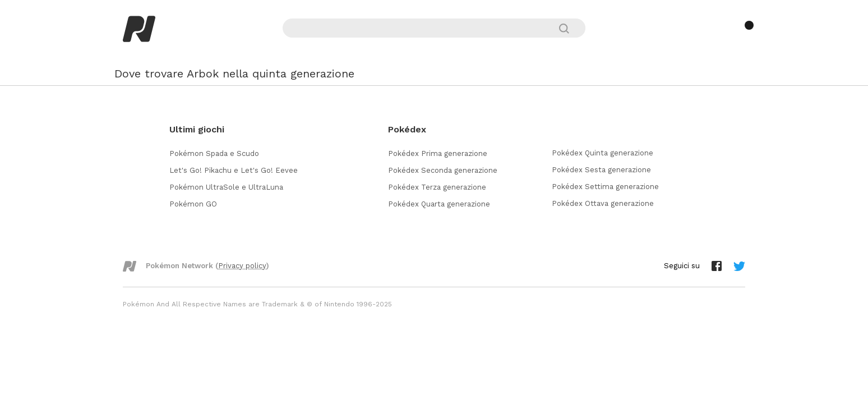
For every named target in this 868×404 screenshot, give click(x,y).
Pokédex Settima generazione (605, 187)
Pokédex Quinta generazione (602, 153)
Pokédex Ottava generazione (603, 203)
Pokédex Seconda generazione (443, 170)
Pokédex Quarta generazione (439, 204)
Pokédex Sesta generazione (601, 170)
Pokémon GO (193, 204)
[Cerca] (569, 28)
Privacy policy (242, 266)
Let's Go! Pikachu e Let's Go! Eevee (234, 170)
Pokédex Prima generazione (438, 153)
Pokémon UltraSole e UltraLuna (226, 187)
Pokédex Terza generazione (437, 187)
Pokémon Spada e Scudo (214, 153)
